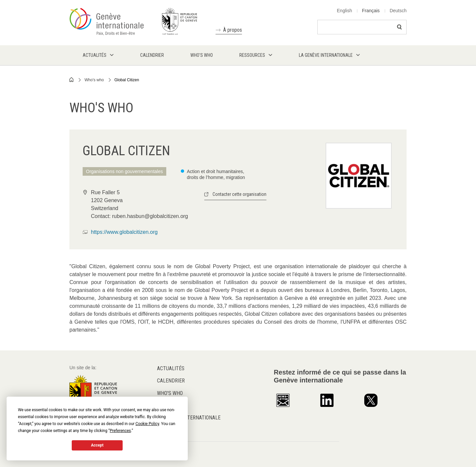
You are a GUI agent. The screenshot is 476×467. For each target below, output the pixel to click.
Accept (97, 445)
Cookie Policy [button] (147, 424)
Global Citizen (127, 80)
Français (371, 11)
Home (72, 80)
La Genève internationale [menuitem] (326, 55)
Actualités (171, 368)
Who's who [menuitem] (202, 55)
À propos (233, 30)
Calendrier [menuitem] (152, 55)
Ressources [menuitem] (252, 55)
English (344, 11)
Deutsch (398, 11)
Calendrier (171, 381)
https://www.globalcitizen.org (124, 232)
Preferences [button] (120, 431)
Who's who (94, 80)
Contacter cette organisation (239, 194)
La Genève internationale (189, 418)
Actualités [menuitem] (95, 55)
